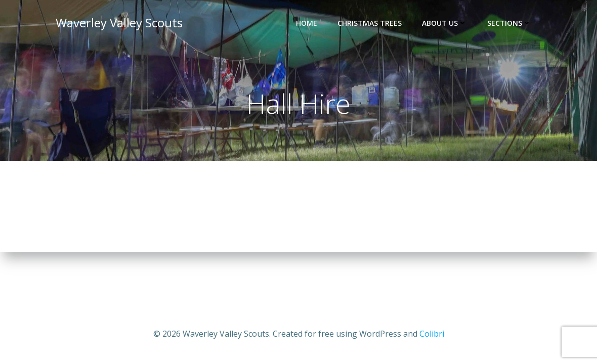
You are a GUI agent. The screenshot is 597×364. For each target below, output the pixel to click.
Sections (509, 23)
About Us (444, 23)
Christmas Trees (370, 23)
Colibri (432, 334)
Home (307, 23)
